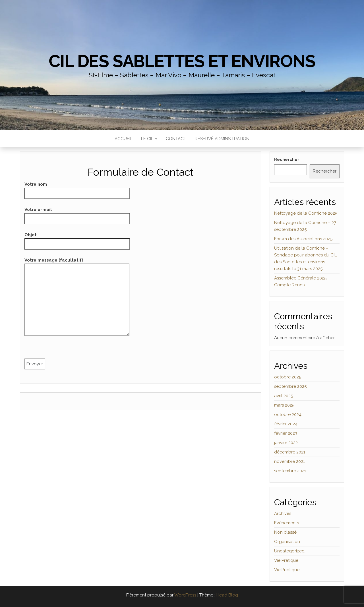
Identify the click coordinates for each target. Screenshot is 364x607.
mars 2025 (284, 405)
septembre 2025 (290, 386)
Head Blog (227, 595)
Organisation (287, 542)
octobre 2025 (288, 377)
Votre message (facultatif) (77, 299)
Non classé (285, 532)
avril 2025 (284, 396)
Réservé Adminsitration (222, 139)
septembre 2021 (290, 471)
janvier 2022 (286, 443)
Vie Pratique (286, 560)
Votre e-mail (77, 214)
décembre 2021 (290, 452)
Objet (77, 239)
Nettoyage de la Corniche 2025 (306, 213)
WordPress (185, 595)
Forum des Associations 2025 (303, 239)
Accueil (124, 139)
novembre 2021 (289, 461)
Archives (283, 513)
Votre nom (77, 189)
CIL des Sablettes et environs (182, 61)
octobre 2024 (288, 415)
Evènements (287, 523)
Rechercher (287, 159)
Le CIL (149, 139)
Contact (176, 139)
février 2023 (286, 433)
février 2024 (286, 424)
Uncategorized (289, 551)
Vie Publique (287, 570)
